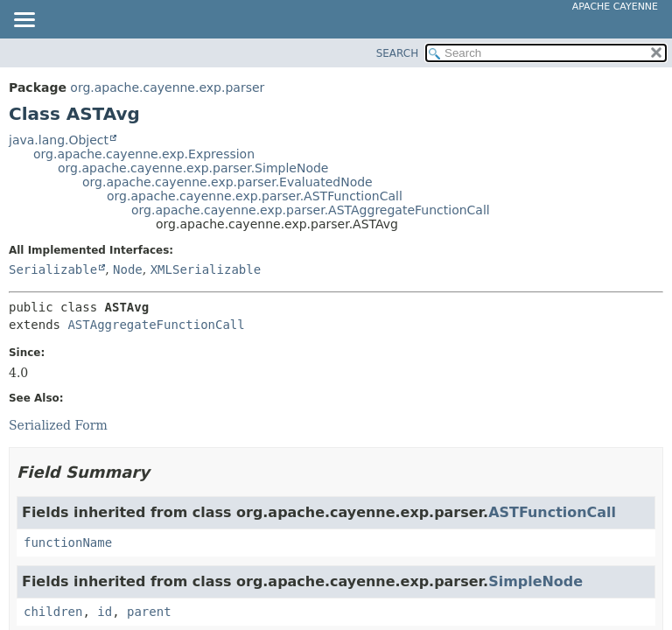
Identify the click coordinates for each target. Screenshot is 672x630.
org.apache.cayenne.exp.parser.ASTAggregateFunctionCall (311, 210)
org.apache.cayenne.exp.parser (167, 87)
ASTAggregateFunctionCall (156, 325)
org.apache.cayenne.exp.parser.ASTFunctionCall (255, 196)
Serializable (53, 269)
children (53, 612)
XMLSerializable (206, 269)
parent (149, 612)
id (105, 612)
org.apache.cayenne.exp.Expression (144, 154)
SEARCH (398, 53)
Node (128, 269)
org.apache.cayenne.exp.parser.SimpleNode (193, 168)
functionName (68, 542)
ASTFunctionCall (552, 512)
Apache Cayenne (615, 7)
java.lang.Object (59, 140)
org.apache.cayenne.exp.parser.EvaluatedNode (227, 182)
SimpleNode (535, 581)
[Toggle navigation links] (24, 21)
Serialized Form (58, 425)
